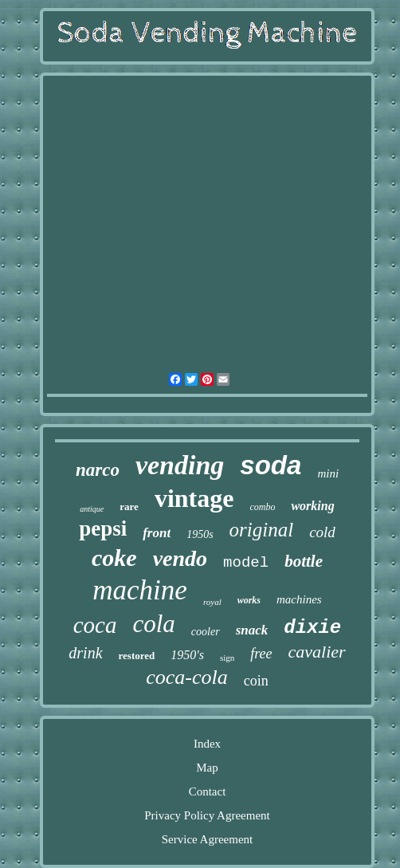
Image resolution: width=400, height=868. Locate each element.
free (261, 654)
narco (98, 470)
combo (262, 507)
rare (129, 507)
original (262, 530)
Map (207, 768)
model (246, 563)
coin (256, 681)
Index (207, 744)
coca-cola (187, 677)
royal (212, 602)
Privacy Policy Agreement (207, 815)
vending (180, 465)
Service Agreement (208, 839)
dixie (312, 628)
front (157, 533)
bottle (304, 561)
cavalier (317, 652)
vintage (194, 498)
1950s (200, 534)
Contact (208, 791)
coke (114, 558)
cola (153, 624)
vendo (180, 558)
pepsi (103, 528)
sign (227, 658)
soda (271, 465)
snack (252, 630)
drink (85, 653)
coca (95, 625)
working (312, 506)
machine (140, 590)
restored (137, 656)
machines (299, 599)
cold (322, 532)
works (249, 600)
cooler (206, 632)
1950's (187, 655)
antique (92, 509)
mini (328, 473)
